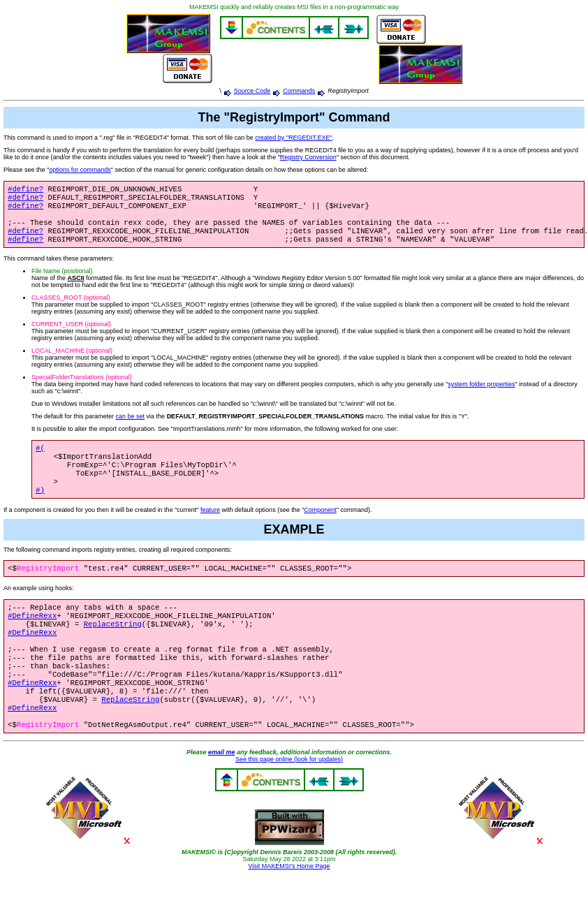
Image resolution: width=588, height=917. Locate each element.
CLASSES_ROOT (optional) (71, 307)
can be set (131, 426)
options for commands (80, 170)
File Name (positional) (62, 281)
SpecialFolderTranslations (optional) (82, 387)
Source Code (252, 91)
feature (210, 528)
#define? (25, 190)
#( (40, 459)
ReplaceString (113, 647)
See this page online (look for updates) (289, 800)
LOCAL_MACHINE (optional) (72, 360)
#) (40, 508)
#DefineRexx (32, 638)
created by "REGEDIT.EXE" (293, 138)
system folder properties (481, 394)
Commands (299, 91)
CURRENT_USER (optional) (71, 334)
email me (222, 793)
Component (320, 528)
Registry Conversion (308, 157)
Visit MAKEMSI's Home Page (289, 907)
